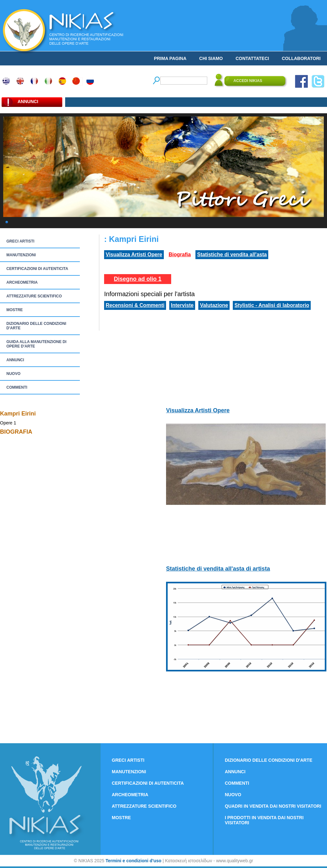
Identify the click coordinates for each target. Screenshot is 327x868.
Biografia (180, 254)
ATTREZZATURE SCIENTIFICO (34, 296)
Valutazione (214, 305)
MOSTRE (15, 310)
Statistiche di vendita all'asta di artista (218, 569)
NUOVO (13, 374)
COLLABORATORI (301, 58)
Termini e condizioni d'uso (133, 861)
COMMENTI (17, 387)
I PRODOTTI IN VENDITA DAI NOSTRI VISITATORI (264, 820)
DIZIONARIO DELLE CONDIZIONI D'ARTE (36, 326)
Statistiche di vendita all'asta (232, 254)
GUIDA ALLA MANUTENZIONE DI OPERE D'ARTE (36, 344)
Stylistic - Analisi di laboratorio (272, 305)
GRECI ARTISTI (20, 241)
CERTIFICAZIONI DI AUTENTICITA (37, 269)
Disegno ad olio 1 (137, 279)
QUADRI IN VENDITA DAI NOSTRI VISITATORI (273, 806)
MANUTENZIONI (21, 255)
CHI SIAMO (211, 58)
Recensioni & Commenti (135, 305)
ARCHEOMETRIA (22, 282)
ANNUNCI (15, 360)
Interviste (182, 305)
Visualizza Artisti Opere (134, 254)
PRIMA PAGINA (170, 58)
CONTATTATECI (252, 58)
